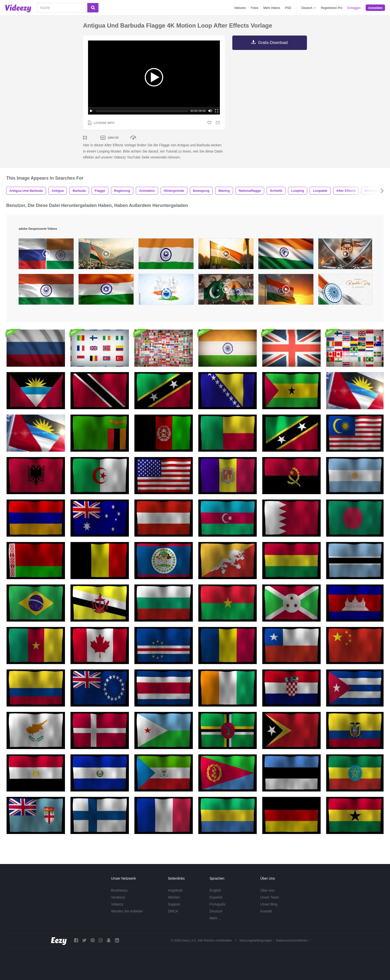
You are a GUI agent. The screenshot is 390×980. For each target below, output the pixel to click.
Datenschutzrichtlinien (292, 940)
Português (217, 904)
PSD (288, 8)
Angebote (175, 890)
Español (216, 897)
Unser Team (269, 897)
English (215, 890)
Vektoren (240, 8)
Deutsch (216, 911)
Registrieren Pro (332, 8)
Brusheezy (119, 890)
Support (174, 904)
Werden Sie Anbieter (127, 911)
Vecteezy (118, 897)
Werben (174, 897)
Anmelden (375, 8)
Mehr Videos (272, 8)
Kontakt (266, 911)
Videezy (117, 904)
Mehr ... (215, 918)
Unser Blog (269, 904)
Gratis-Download (273, 43)
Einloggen (354, 8)
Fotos (255, 8)
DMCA (173, 911)
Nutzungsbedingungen (256, 940)
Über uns (267, 890)
